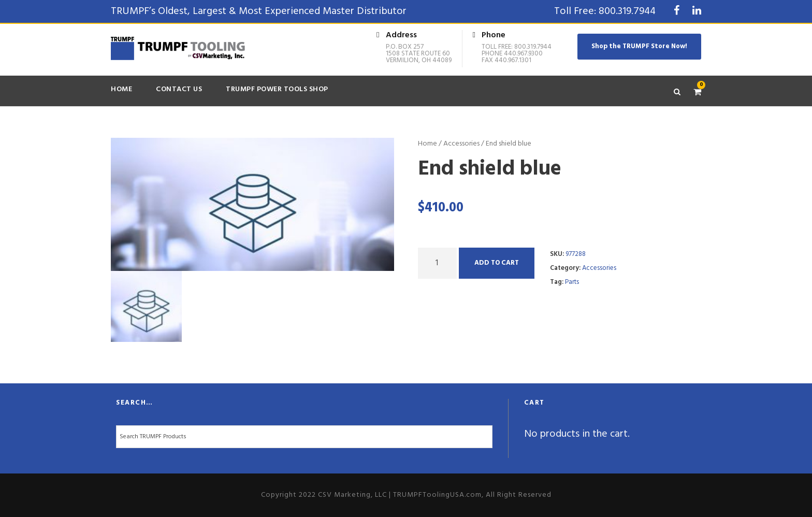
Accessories (461, 144)
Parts (572, 282)
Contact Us (179, 89)
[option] (253, 205)
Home (121, 89)
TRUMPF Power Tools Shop (277, 89)
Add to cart (497, 263)
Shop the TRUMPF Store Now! (639, 46)
